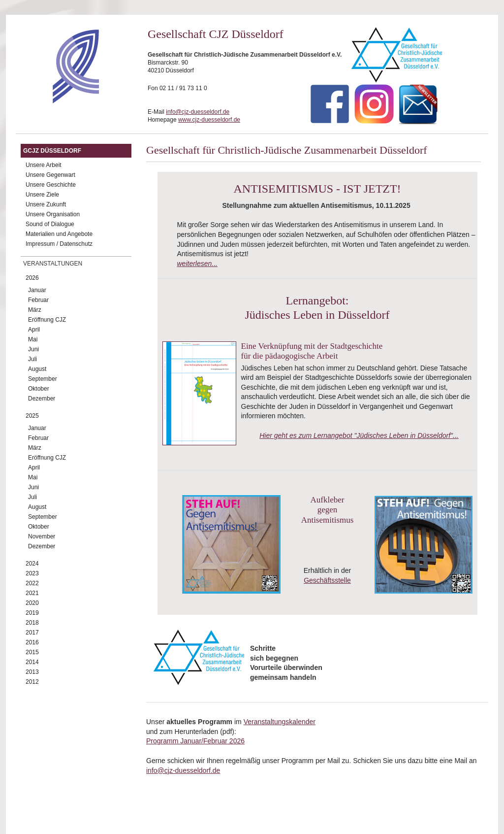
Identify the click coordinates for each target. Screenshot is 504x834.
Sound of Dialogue (50, 224)
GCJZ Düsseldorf (52, 151)
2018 (32, 623)
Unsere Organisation (53, 214)
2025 (32, 416)
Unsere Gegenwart (50, 175)
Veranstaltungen (53, 264)
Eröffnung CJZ (47, 320)
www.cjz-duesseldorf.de (209, 120)
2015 (32, 652)
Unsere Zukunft (46, 204)
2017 (32, 633)
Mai (33, 339)
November (42, 536)
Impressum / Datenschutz (59, 244)
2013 (32, 672)
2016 (32, 642)
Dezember (42, 399)
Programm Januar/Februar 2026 (195, 741)
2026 (32, 278)
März (35, 310)
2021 (32, 593)
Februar (38, 300)
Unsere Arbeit (44, 165)
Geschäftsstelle (327, 580)
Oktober (39, 389)
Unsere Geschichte (51, 185)
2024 (32, 564)
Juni (33, 349)
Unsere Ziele (42, 195)
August (37, 369)
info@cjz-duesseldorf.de (198, 112)
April (34, 330)
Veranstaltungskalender (280, 722)
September (43, 379)
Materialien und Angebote (59, 234)
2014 (32, 662)
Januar (37, 290)
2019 (32, 613)
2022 (32, 583)
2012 (32, 682)
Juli (32, 359)
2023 (32, 573)
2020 (32, 603)
